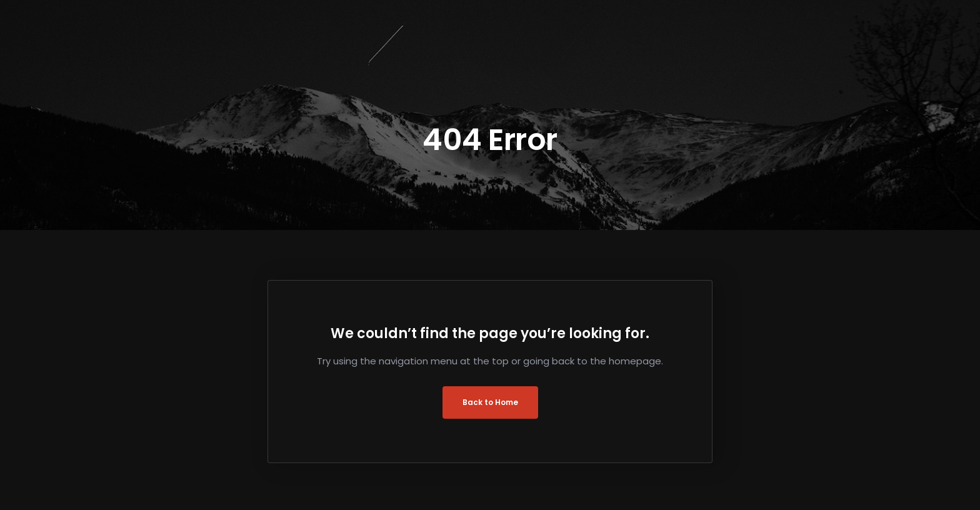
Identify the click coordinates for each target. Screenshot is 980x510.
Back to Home (490, 402)
